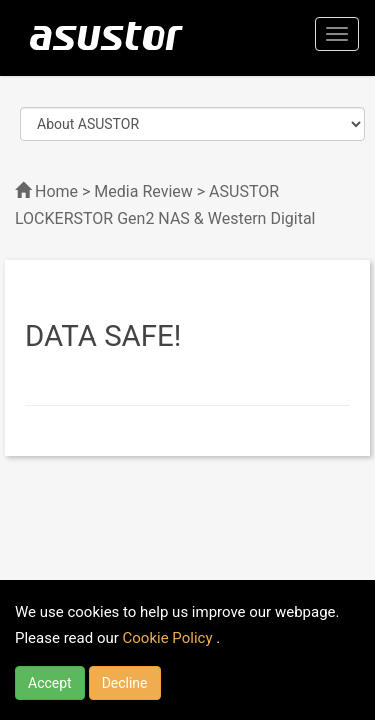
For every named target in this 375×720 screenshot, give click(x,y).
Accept (50, 683)
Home (56, 191)
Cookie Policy (170, 638)
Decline (125, 683)
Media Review (143, 191)
